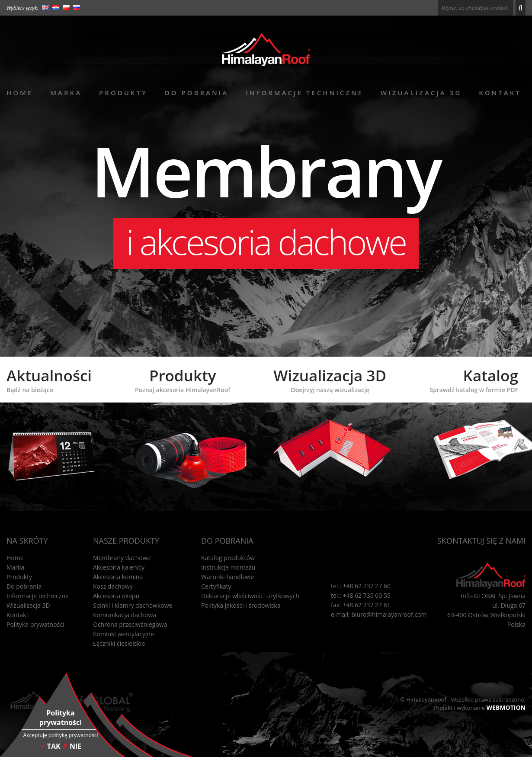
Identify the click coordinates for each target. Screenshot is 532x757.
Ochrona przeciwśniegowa (130, 624)
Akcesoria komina (118, 577)
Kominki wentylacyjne (123, 634)
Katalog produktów (228, 558)
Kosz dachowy (113, 586)
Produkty (123, 93)
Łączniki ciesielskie (119, 643)
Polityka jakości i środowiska (241, 605)
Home (20, 93)
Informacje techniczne (304, 93)
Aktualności (49, 380)
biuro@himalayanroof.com (389, 614)
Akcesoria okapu (116, 596)
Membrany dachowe (122, 558)
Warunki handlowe (228, 577)
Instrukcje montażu (228, 567)
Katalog (474, 380)
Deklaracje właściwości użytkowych (250, 596)
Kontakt (500, 93)
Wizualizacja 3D (421, 93)
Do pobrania (197, 93)
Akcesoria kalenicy (119, 567)
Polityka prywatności (35, 624)
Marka (66, 93)
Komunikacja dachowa (125, 615)
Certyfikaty (216, 586)
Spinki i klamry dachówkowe (133, 605)
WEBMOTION (506, 707)
